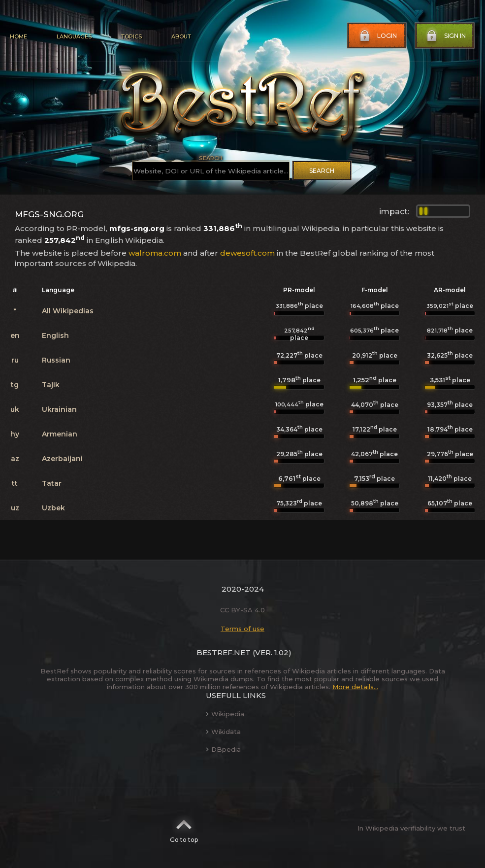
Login (377, 36)
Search (322, 171)
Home (18, 36)
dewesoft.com (247, 253)
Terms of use (242, 629)
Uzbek (53, 508)
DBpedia (223, 749)
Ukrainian (59, 409)
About (181, 36)
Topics (131, 36)
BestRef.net (224, 652)
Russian (56, 360)
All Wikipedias (68, 311)
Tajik (51, 385)
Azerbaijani (62, 459)
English (55, 335)
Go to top (184, 828)
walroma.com (155, 253)
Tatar (52, 483)
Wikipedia (225, 714)
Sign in (445, 36)
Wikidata (223, 732)
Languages (74, 36)
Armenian (60, 434)
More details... (355, 687)
